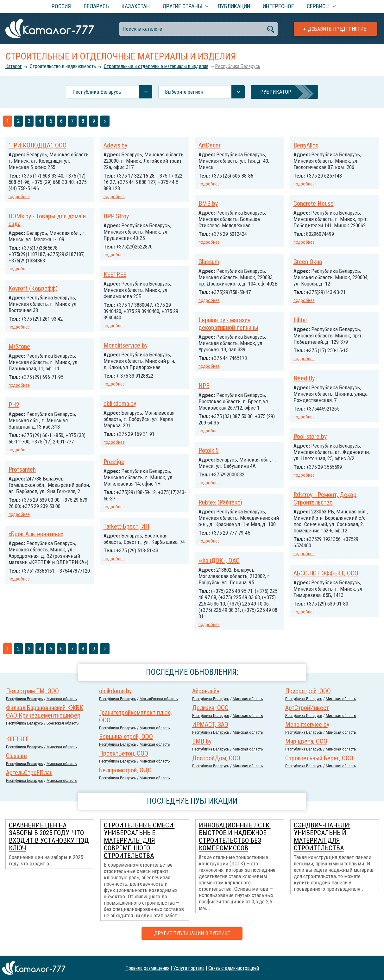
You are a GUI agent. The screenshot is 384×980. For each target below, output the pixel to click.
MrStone (19, 351)
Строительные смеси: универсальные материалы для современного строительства (139, 847)
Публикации (234, 6)
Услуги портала (189, 968)
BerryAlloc (306, 145)
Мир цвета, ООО (306, 748)
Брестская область (63, 729)
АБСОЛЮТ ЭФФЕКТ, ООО (136, 580)
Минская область (62, 705)
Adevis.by (115, 145)
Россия (61, 6)
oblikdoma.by (120, 401)
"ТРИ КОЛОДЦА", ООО (38, 145)
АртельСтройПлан (29, 779)
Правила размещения (147, 968)
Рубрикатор (276, 92)
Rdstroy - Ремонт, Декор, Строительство (326, 502)
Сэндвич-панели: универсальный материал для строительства (322, 843)
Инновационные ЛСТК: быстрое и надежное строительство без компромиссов (235, 843)
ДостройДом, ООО (216, 764)
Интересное (278, 6)
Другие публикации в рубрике (192, 940)
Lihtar (205, 324)
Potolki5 (304, 447)
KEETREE (115, 273)
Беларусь (96, 6)
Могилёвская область (159, 705)
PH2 (14, 408)
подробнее (19, 197)
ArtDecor (210, 145)
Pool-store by (215, 440)
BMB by (208, 203)
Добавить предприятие (337, 29)
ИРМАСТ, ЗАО (210, 731)
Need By (209, 382)
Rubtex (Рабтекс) (220, 504)
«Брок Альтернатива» (36, 549)
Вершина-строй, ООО (126, 743)
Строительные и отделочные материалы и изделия (156, 66)
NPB (299, 383)
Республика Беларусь (238, 66)
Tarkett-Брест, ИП (126, 523)
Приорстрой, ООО (308, 697)
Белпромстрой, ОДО (125, 776)
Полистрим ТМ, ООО (32, 697)
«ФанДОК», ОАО (219, 568)
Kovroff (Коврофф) (33, 293)
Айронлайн (206, 697)
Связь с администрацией (234, 968)
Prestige (114, 459)
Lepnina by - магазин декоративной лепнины (323, 322)
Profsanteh (22, 479)
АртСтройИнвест (307, 714)
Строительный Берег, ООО (319, 764)
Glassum (209, 261)
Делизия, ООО (210, 714)
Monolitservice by (126, 343)
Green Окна (308, 261)
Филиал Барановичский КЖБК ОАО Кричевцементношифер (45, 718)
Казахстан (136, 6)
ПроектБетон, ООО (124, 760)
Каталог (14, 66)
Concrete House (314, 203)
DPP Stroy (116, 216)
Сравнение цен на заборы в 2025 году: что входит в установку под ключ (49, 843)
